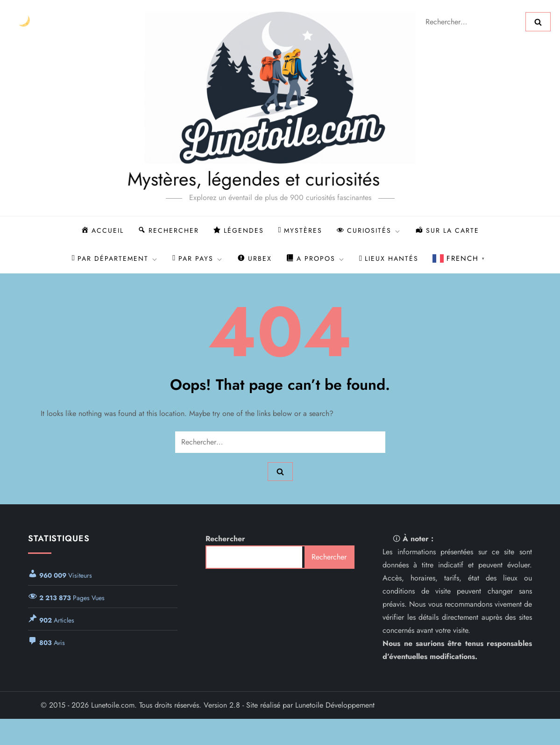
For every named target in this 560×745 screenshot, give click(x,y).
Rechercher (225, 539)
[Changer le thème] (24, 22)
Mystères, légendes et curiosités (225, 179)
